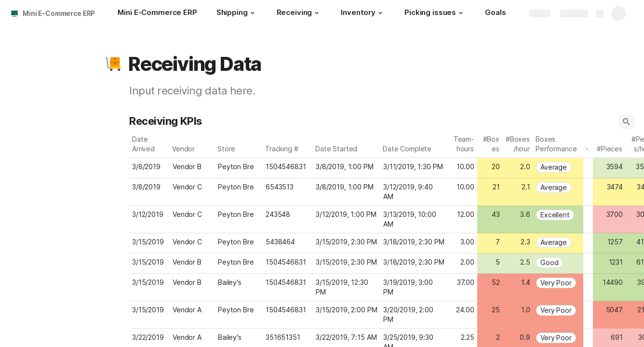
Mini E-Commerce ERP (59, 13)
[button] (253, 13)
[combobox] (192, 167)
